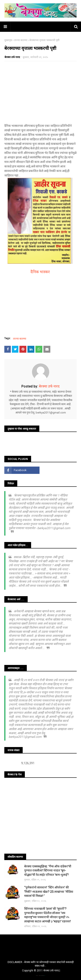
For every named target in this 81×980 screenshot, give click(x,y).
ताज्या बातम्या (21, 40)
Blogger (44, 976)
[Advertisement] (40, 92)
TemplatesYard (40, 976)
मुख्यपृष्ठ (8, 40)
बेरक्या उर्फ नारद (12, 57)
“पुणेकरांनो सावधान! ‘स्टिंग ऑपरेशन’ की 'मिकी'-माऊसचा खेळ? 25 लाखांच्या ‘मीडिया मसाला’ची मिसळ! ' (49, 892)
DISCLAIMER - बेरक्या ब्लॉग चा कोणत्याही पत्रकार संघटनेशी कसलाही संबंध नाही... (41, 964)
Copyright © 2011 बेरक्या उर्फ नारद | (41, 971)
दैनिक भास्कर (40, 272)
